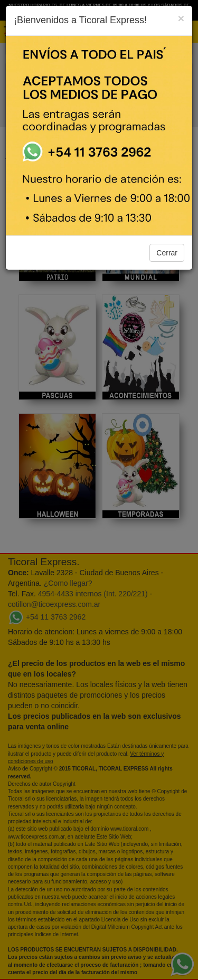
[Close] (181, 18)
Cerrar (167, 253)
